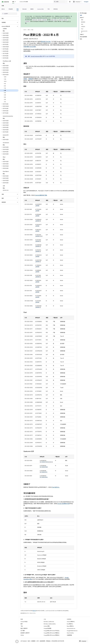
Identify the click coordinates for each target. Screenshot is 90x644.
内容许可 (34, 611)
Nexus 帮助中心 (70, 626)
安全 (32, 30)
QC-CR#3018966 (44, 477)
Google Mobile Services (72, 631)
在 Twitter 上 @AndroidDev (50, 624)
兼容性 (32, 9)
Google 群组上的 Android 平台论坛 (52, 631)
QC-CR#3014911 (44, 472)
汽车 (49, 9)
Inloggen (86, 2)
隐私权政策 (42, 641)
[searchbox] (9, 14)
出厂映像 (23, 631)
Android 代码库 (24, 622)
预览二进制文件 (24, 628)
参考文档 (56, 9)
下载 (22, 626)
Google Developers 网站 (36, 56)
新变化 (3, 9)
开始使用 (11, 9)
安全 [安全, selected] (18, 9)
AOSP (25, 30)
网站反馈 (48, 641)
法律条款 (33, 641)
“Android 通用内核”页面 (41, 195)
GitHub (22, 635)
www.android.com (71, 628)
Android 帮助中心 (71, 622)
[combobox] (60, 2)
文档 (3, 6)
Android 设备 (41, 9)
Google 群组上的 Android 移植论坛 (52, 635)
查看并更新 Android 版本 (30, 47)
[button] (8, 22)
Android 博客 (47, 626)
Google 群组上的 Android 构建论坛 (52, 633)
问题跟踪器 (69, 635)
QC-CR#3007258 (44, 462)
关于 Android (24, 641)
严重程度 (30, 79)
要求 (22, 624)
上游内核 (37, 206)
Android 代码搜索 (24, 2)
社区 (29, 641)
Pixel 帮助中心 (70, 624)
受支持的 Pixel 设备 (46, 42)
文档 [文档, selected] (13, 2)
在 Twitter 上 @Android (49, 622)
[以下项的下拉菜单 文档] (16, 2)
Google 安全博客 (47, 628)
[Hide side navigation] (17, 641)
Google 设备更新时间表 (63, 504)
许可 (38, 641)
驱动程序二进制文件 (25, 633)
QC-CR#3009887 (44, 467)
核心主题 (25, 9)
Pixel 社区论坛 (56, 487)
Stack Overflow (70, 633)
